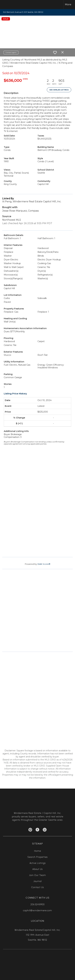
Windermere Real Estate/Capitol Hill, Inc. (37, 930)
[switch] (55, 53)
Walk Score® (44, 564)
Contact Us (38, 887)
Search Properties (37, 857)
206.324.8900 (38, 904)
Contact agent (11, 52)
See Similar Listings (59, 90)
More (68, 4)
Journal (38, 881)
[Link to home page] (9, 5)
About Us (37, 869)
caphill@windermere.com (37, 910)
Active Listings (38, 863)
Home (38, 851)
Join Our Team (37, 875)
